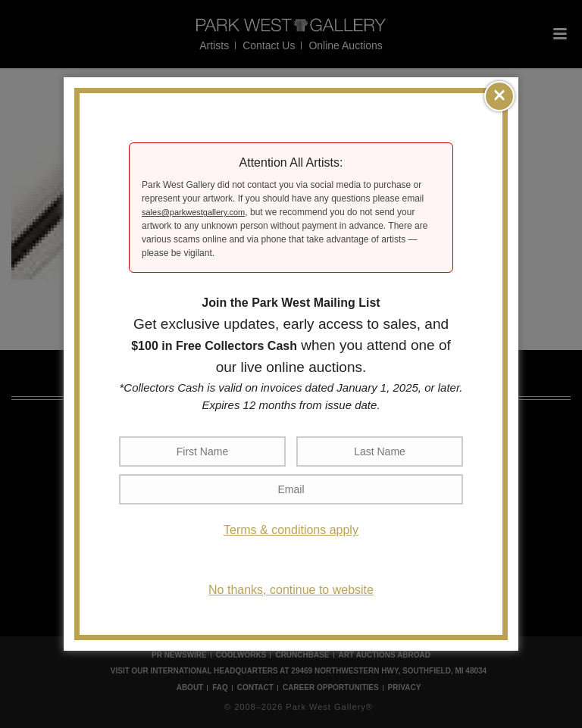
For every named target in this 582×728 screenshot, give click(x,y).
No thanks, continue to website (291, 590)
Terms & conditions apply (291, 530)
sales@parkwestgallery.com (193, 212)
